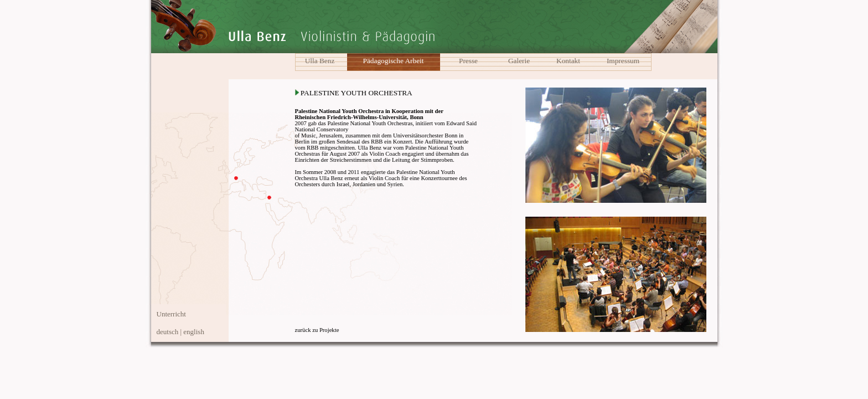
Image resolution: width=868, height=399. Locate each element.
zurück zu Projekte (317, 330)
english (194, 332)
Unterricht (171, 314)
